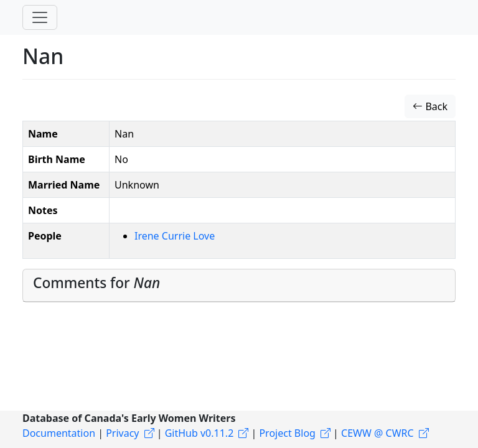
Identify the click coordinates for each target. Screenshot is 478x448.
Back (430, 106)
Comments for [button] (96, 283)
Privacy (122, 433)
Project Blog (287, 433)
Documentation (59, 433)
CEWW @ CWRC (377, 433)
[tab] (239, 286)
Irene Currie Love (175, 236)
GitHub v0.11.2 (199, 433)
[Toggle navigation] (40, 17)
